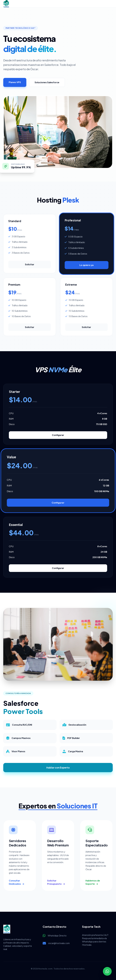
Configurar (58, 435)
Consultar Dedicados (16, 882)
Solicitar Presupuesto (56, 882)
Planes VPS (15, 82)
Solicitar (30, 264)
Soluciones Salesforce (47, 82)
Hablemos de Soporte (93, 882)
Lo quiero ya (86, 265)
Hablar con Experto (58, 767)
